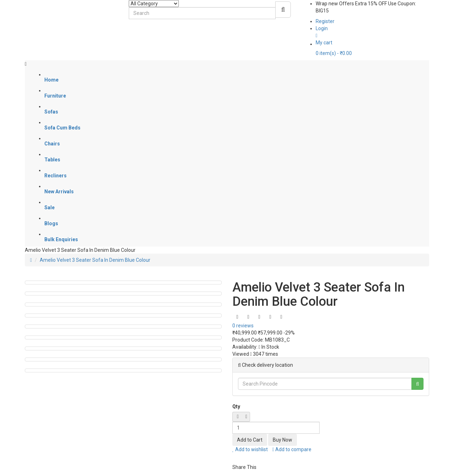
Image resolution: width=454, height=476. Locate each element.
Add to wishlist (250, 449)
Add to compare (292, 449)
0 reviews (243, 326)
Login (322, 28)
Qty (236, 406)
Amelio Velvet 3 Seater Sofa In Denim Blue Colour (95, 260)
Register (325, 21)
